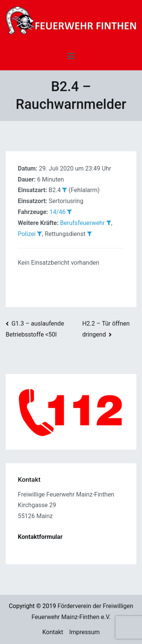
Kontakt (53, 632)
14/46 (58, 212)
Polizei (27, 234)
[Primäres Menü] (71, 56)
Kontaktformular (40, 537)
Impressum (85, 632)
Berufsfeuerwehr (83, 223)
